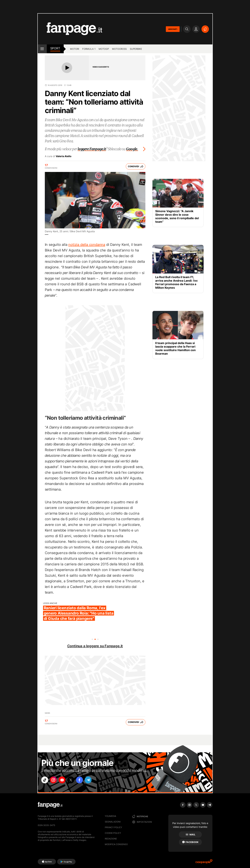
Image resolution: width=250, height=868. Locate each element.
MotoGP (104, 49)
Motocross (119, 49)
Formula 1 (89, 49)
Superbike (136, 49)
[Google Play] (66, 862)
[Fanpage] (50, 805)
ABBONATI (173, 29)
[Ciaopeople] (204, 863)
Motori (75, 49)
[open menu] (42, 49)
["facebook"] (85, 781)
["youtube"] (65, 781)
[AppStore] (47, 862)
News (47, 713)
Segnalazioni (113, 822)
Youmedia (110, 816)
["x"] (75, 781)
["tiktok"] (45, 781)
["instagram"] (55, 781)
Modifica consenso (116, 844)
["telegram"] (95, 781)
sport (55, 48)
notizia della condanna (87, 245)
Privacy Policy (113, 827)
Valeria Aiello (64, 156)
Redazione (111, 839)
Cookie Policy (113, 833)
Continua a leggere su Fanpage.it (95, 646)
